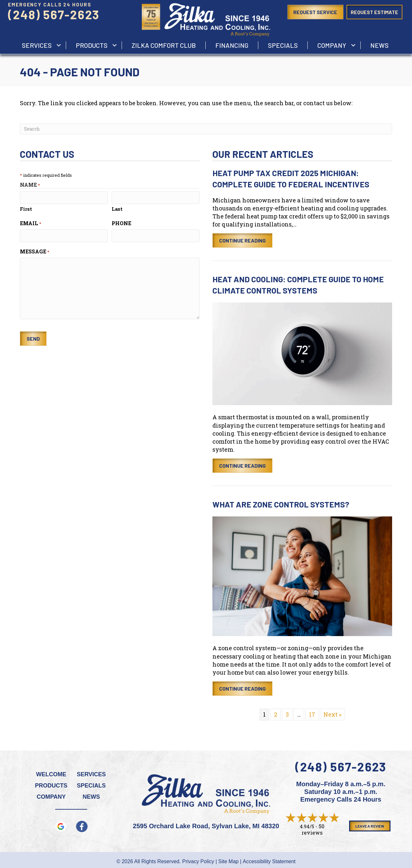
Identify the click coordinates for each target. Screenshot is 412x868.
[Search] (206, 129)
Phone (121, 223)
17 (312, 714)
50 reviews (313, 829)
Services (91, 774)
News (379, 45)
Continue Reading (242, 240)
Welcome (51, 774)
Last (117, 209)
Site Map (228, 861)
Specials (283, 45)
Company (332, 45)
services (37, 45)
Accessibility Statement (269, 861)
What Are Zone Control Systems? (281, 504)
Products (92, 45)
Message (34, 251)
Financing (232, 45)
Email (30, 223)
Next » (332, 714)
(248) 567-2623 (54, 14)
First (26, 209)
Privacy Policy (198, 861)
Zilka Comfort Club (164, 45)
